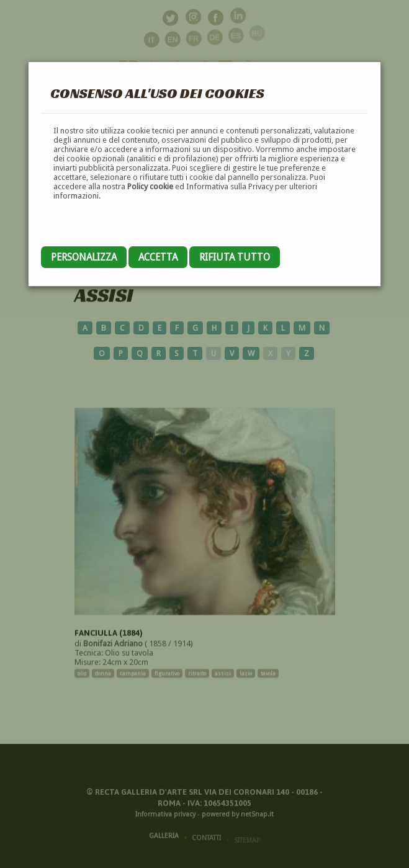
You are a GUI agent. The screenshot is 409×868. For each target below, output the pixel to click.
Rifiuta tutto (235, 257)
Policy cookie (150, 186)
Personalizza (84, 257)
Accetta (158, 257)
